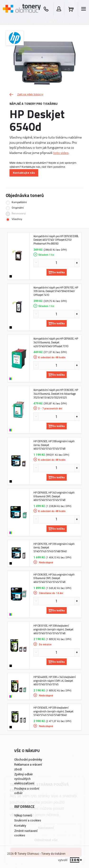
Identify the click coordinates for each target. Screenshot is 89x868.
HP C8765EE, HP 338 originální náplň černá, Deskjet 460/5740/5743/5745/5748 (54, 445)
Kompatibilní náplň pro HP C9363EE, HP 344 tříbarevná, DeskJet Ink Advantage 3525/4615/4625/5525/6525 (56, 394)
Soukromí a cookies (28, 820)
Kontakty (20, 826)
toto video (61, 153)
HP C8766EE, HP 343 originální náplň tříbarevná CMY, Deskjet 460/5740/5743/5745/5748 (54, 496)
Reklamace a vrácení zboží (28, 767)
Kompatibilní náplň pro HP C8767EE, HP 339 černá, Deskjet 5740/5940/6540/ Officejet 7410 (56, 291)
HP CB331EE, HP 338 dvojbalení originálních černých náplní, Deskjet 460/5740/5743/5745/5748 (53, 629)
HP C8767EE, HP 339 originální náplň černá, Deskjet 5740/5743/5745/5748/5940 (54, 548)
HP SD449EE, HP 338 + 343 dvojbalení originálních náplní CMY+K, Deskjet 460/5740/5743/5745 (55, 681)
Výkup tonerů (23, 815)
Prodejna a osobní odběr (27, 791)
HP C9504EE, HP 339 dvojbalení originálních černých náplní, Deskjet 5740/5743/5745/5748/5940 (53, 711)
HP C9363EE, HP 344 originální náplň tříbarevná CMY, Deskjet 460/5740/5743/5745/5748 (54, 578)
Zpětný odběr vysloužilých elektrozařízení (24, 779)
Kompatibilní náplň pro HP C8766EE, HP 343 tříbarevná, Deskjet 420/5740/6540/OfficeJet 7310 (56, 342)
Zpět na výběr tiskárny (26, 94)
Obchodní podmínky (28, 760)
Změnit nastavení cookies (26, 833)
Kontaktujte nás (24, 173)
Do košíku (57, 272)
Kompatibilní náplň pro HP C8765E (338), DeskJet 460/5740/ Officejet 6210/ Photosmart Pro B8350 (56, 240)
